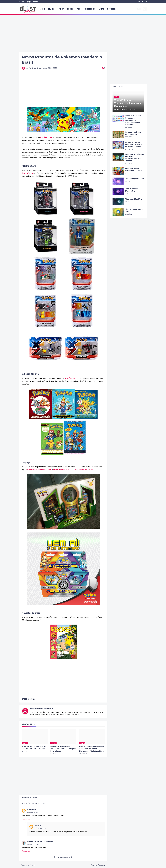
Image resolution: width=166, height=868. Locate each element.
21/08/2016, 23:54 (33, 844)
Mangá (61, 9)
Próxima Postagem (98, 865)
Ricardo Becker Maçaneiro (40, 842)
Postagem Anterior (28, 865)
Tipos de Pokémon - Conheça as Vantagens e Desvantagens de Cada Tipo (134, 120)
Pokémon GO (90, 9)
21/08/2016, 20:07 (41, 828)
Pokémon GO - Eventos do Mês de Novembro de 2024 (34, 748)
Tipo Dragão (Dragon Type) (134, 210)
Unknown (32, 810)
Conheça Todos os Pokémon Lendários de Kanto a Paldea (134, 144)
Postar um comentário (63, 857)
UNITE (101, 9)
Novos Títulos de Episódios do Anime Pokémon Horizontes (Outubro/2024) (92, 749)
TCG (78, 9)
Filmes (51, 9)
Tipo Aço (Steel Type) (135, 199)
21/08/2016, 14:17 (33, 812)
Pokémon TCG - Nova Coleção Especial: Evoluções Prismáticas (63, 749)
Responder (26, 819)
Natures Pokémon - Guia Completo (134, 133)
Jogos (70, 9)
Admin (38, 826)
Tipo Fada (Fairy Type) (135, 179)
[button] (139, 9)
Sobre (35, 2)
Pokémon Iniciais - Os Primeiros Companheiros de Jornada (134, 157)
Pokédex (111, 9)
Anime (42, 9)
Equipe (29, 2)
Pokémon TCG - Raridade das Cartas (134, 169)
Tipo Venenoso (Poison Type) (132, 190)
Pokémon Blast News (42, 709)
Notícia (32, 699)
